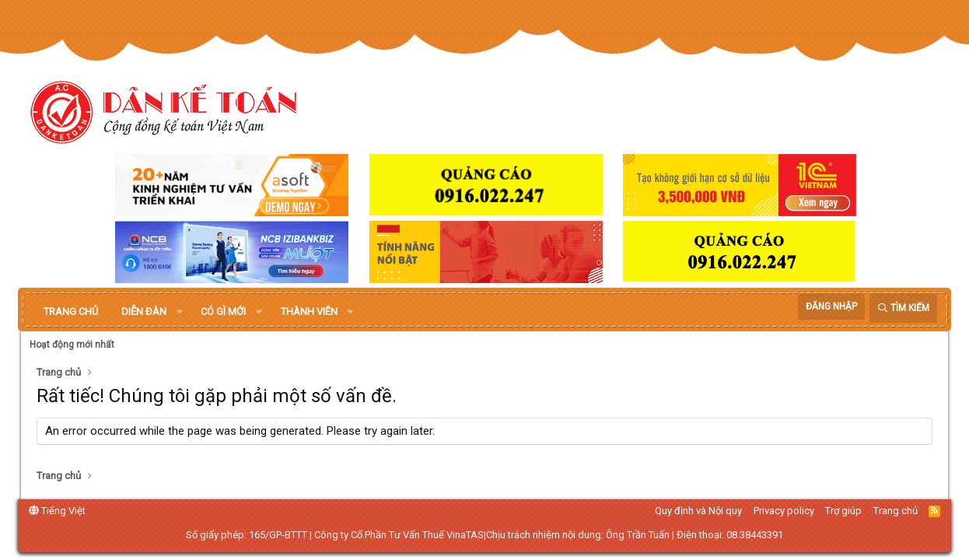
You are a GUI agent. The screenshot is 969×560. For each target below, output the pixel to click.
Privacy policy (784, 511)
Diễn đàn (144, 311)
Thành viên (309, 311)
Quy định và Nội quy (698, 511)
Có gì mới (223, 311)
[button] (180, 312)
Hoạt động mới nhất (72, 345)
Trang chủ (71, 311)
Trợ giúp (843, 511)
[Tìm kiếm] (903, 308)
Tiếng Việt (57, 511)
